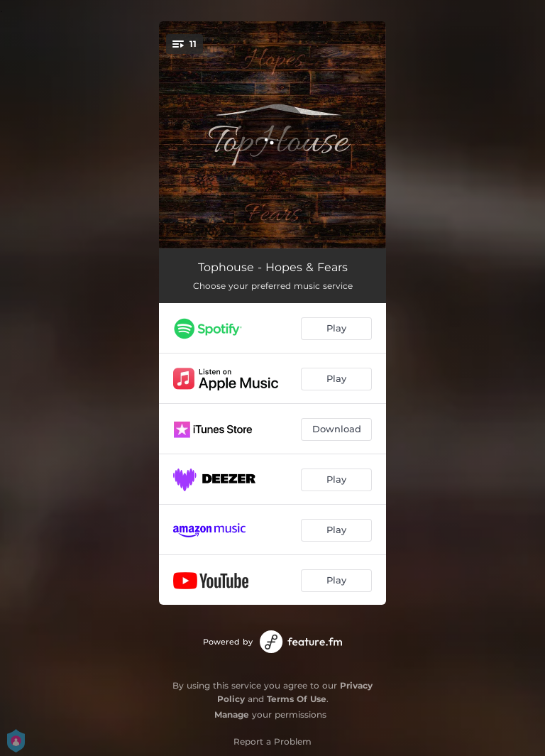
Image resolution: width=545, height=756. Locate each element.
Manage (232, 714)
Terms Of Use (297, 699)
